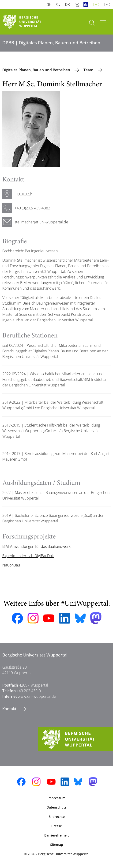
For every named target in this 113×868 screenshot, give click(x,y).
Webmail (68, 5)
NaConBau (11, 565)
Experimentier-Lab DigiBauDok (28, 556)
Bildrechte (57, 817)
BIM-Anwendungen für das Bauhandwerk (36, 546)
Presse (57, 826)
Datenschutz (56, 807)
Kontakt (10, 709)
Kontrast (50, 5)
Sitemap (57, 845)
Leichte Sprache (87, 5)
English (108, 5)
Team (89, 70)
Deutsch (97, 5)
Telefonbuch (59, 5)
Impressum (56, 798)
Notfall (77, 5)
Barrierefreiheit (56, 835)
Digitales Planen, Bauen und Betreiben (37, 70)
